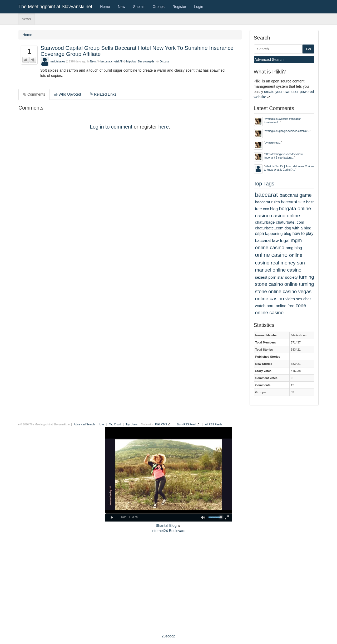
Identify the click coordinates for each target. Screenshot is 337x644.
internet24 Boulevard (168, 531)
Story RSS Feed (186, 424)
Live (102, 424)
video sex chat (298, 299)
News (26, 19)
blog (274, 209)
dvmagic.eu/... (273, 143)
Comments (34, 94)
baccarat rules (267, 202)
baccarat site (293, 202)
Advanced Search (269, 60)
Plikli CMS (161, 424)
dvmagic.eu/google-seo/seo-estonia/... (287, 131)
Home (105, 7)
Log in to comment (111, 127)
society (291, 277)
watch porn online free (275, 306)
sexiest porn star (270, 277)
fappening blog (278, 233)
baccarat (267, 195)
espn (260, 233)
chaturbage (265, 222)
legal (285, 241)
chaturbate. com (290, 222)
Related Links (103, 94)
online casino (271, 255)
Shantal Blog (166, 525)
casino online (286, 216)
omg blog (294, 248)
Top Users (132, 424)
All (121, 62)
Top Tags (264, 184)
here (164, 127)
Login (199, 7)
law (275, 241)
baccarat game (296, 195)
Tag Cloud (115, 424)
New (122, 7)
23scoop (169, 636)
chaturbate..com (269, 228)
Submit (139, 7)
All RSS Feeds (214, 424)
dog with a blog (298, 228)
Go (308, 49)
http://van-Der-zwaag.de (140, 62)
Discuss (164, 62)
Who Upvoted (68, 94)
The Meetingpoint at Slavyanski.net (55, 7)
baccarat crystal (110, 62)
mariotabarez (57, 62)
